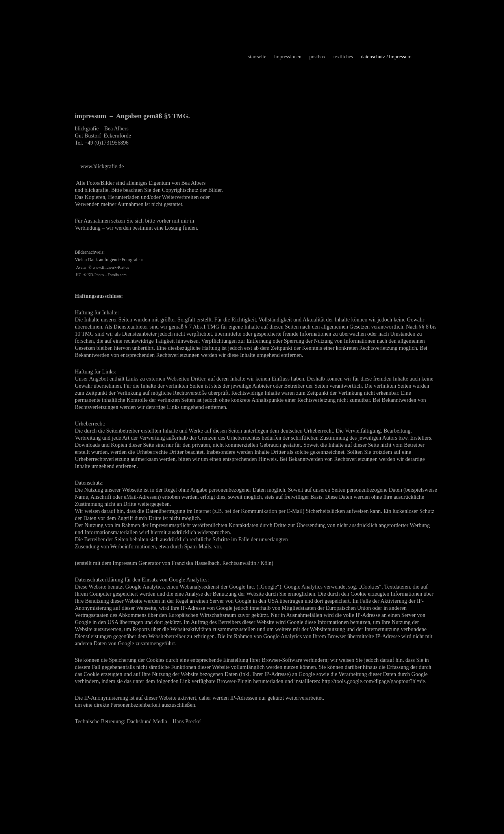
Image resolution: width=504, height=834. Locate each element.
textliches (343, 57)
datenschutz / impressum (386, 57)
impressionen (288, 57)
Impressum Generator (137, 563)
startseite (257, 57)
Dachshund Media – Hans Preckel (164, 722)
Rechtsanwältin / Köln (247, 563)
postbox (318, 57)
